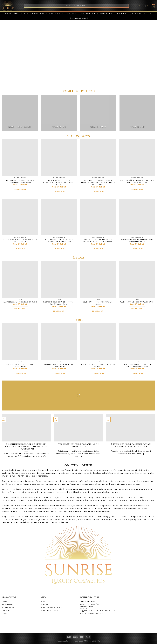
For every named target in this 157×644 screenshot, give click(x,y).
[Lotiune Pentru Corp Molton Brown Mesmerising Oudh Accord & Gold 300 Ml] (98, 158)
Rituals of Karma (9, 481)
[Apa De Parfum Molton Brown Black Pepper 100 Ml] (20, 217)
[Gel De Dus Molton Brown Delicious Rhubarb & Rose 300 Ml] (137, 158)
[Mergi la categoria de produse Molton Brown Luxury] (20, 113)
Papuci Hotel (92, 14)
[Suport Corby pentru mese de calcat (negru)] (98, 342)
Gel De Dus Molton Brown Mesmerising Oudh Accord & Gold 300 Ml (59, 182)
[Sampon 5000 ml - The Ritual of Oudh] (137, 279)
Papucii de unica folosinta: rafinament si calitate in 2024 (78, 445)
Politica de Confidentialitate (51, 607)
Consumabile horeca (79, 18)
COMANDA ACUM (20, 189)
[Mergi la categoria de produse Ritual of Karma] (98, 113)
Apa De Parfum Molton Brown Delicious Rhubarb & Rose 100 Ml (98, 241)
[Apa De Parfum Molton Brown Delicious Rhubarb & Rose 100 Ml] (98, 217)
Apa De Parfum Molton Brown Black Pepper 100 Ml (20, 241)
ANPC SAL (45, 604)
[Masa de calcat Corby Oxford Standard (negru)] (20, 342)
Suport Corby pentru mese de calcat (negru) (98, 365)
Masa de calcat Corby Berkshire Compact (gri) (59, 365)
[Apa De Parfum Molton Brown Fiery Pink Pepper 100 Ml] (137, 217)
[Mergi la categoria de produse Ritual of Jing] (59, 113)
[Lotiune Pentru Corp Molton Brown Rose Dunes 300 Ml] (20, 158)
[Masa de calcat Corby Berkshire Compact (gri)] (59, 342)
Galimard (34, 14)
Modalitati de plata (9, 607)
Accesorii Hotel (107, 14)
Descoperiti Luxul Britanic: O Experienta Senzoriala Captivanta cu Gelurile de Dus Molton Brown (26, 447)
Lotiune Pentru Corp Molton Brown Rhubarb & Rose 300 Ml (59, 241)
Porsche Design (56, 14)
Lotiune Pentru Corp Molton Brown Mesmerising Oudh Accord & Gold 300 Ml (98, 182)
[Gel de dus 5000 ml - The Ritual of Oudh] (98, 279)
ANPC (43, 601)
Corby (43, 14)
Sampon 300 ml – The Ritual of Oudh (20, 302)
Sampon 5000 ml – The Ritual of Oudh (137, 302)
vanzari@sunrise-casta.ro (94, 613)
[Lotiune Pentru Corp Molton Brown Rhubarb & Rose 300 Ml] (59, 217)
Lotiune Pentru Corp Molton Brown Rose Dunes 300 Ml (20, 181)
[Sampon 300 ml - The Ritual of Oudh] (20, 279)
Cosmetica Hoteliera (75, 14)
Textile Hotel (123, 14)
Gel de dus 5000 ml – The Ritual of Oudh (98, 303)
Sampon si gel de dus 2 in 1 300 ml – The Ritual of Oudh (59, 303)
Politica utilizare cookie (50, 610)
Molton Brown (12, 14)
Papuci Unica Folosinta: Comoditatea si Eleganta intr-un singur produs (131, 445)
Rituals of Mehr (64, 498)
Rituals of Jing (62, 489)
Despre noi (6, 601)
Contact (5, 613)
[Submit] (127, 6)
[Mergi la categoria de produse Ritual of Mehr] (137, 113)
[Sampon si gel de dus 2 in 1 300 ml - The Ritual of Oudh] (59, 279)
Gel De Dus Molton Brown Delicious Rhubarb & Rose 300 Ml (137, 181)
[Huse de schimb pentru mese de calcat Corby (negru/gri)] (137, 342)
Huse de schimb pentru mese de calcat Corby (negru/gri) (137, 365)
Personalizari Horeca (141, 14)
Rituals (24, 14)
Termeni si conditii (8, 604)
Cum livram (6, 610)
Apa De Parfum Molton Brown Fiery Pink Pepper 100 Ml (137, 241)
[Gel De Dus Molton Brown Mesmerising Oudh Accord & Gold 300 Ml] (59, 158)
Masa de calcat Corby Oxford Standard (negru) (20, 365)
